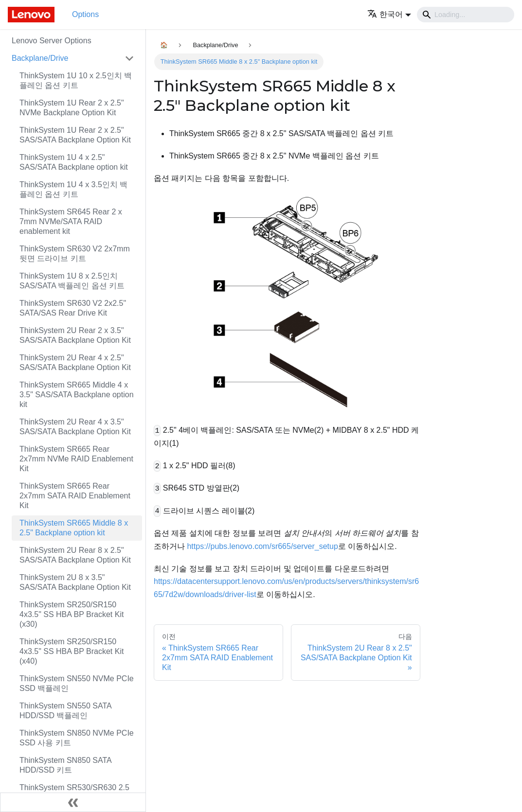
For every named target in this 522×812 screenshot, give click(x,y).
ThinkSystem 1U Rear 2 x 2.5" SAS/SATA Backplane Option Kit (75, 135)
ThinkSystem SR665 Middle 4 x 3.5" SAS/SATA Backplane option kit (77, 395)
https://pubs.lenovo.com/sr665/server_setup (262, 546)
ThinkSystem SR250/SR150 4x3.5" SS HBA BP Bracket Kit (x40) (72, 651)
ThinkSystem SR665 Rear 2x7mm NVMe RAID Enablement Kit (76, 459)
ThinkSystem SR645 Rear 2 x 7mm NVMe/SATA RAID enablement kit (71, 221)
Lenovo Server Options (52, 41)
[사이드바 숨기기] (73, 802)
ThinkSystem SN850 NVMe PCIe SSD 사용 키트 (77, 738)
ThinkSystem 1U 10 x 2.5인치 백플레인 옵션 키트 (76, 80)
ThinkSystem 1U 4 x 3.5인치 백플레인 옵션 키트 (73, 189)
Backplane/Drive (40, 58)
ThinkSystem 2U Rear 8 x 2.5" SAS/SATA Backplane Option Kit (75, 555)
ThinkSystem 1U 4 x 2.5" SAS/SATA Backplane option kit (74, 162)
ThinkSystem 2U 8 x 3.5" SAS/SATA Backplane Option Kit (75, 582)
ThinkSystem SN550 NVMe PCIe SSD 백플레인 (77, 683)
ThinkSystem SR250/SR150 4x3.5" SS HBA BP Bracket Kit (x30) (72, 614)
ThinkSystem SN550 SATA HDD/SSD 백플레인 (65, 711)
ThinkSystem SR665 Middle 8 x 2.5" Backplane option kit (74, 528)
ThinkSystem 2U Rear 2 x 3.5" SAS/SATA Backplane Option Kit (75, 335)
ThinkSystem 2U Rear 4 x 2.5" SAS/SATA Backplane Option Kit (75, 362)
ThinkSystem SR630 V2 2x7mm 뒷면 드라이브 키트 (75, 254)
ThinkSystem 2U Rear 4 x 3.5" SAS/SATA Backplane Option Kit (75, 427)
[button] (389, 14)
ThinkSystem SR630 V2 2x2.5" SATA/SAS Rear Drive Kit (73, 308)
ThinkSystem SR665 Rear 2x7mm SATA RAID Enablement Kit (75, 496)
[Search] (466, 15)
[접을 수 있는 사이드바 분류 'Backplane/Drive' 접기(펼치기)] (129, 58)
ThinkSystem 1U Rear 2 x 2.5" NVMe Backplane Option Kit (72, 108)
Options (85, 14)
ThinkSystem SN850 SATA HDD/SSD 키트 (65, 765)
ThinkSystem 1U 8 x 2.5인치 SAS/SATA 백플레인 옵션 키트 (72, 281)
